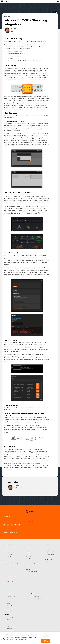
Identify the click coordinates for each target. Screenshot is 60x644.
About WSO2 (10, 617)
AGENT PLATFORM (9, 548)
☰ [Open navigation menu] (58, 1)
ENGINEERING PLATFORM (11, 576)
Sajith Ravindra (15, 28)
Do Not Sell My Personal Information (46, 636)
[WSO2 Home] (5, 1)
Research (9, 608)
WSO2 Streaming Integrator (28, 47)
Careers (8, 624)
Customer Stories (11, 597)
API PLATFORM (27, 548)
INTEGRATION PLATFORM (11, 563)
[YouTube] (15, 525)
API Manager (29, 552)
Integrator (9, 567)
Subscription (36, 597)
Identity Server (29, 567)
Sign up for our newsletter (11, 530)
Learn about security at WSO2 (12, 533)
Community (9, 629)
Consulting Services (38, 599)
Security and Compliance (12, 631)
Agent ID (9, 556)
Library (8, 603)
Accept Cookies (45, 641)
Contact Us (8, 517)
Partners (8, 620)
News (8, 626)
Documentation (10, 599)
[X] (8, 525)
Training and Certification (12, 610)
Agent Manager (10, 552)
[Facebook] (4, 525)
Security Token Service (31, 571)
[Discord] (19, 525)
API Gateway (29, 558)
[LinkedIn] (12, 525)
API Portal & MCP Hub (31, 554)
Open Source (10, 605)
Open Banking (51, 555)
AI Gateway (9, 554)
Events (8, 601)
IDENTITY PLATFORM (29, 563)
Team (8, 622)
